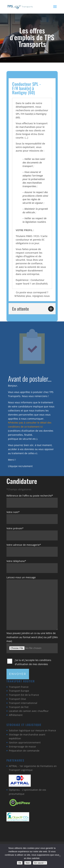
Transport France (19, 687)
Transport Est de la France (24, 695)
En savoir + (40, 863)
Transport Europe (19, 691)
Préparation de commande (24, 751)
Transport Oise (17, 699)
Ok (20, 863)
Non (28, 863)
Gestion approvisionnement (25, 742)
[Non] (60, 856)
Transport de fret (19, 707)
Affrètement (16, 715)
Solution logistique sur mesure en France (32, 730)
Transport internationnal (23, 703)
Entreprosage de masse (22, 747)
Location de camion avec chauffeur (29, 711)
